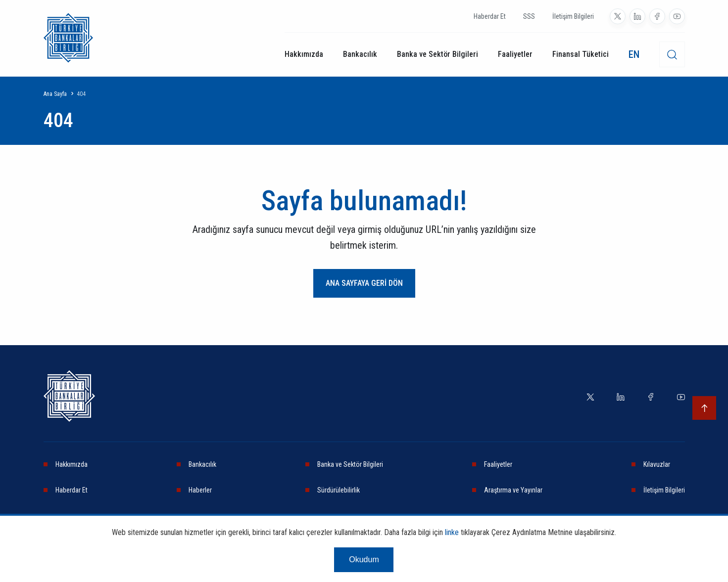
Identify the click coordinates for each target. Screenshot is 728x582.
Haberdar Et (490, 16)
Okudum (364, 560)
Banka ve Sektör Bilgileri (437, 54)
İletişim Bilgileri (573, 16)
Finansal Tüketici (581, 54)
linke (452, 532)
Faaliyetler (515, 54)
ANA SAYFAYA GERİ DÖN (364, 283)
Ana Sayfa (55, 94)
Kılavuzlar (657, 464)
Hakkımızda (304, 54)
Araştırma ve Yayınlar (513, 490)
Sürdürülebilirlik (339, 490)
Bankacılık (360, 54)
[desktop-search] (672, 54)
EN (634, 54)
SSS (529, 16)
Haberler (200, 490)
